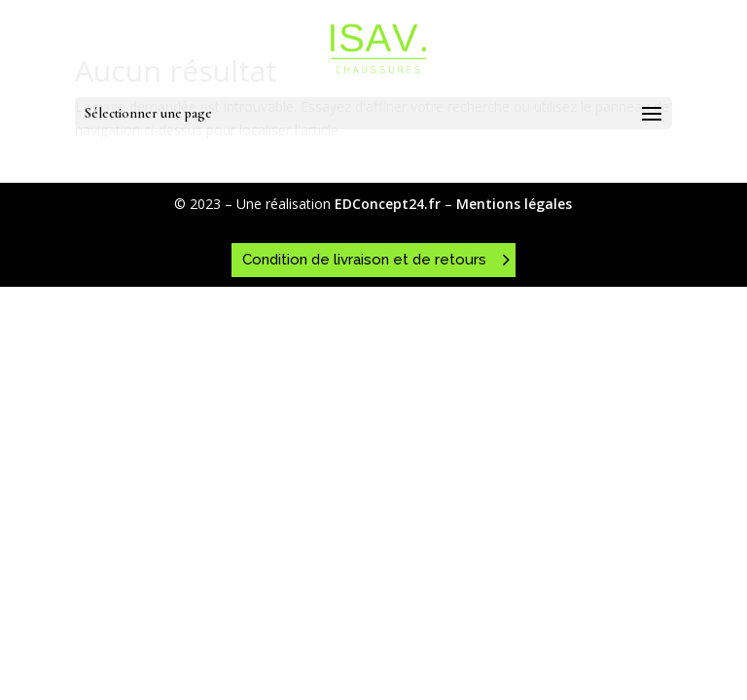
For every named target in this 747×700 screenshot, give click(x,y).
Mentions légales (514, 204)
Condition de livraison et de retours (364, 260)
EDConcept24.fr (390, 204)
